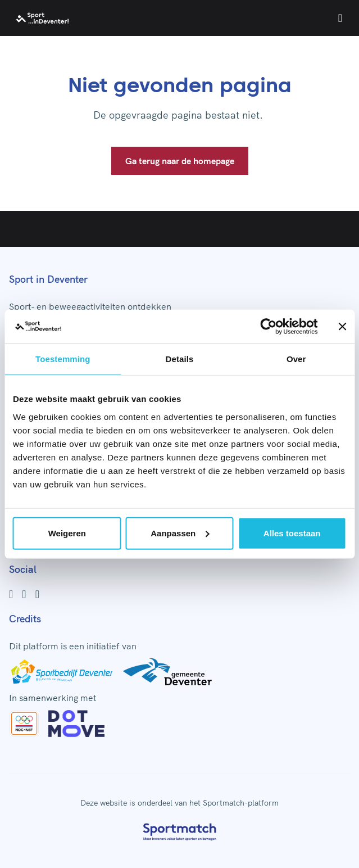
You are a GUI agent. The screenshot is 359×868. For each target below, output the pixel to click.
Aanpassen (180, 533)
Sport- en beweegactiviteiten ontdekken (90, 306)
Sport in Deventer (48, 279)
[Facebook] (11, 594)
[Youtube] (37, 594)
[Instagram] (24, 594)
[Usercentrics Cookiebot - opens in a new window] (268, 327)
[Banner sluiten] (342, 327)
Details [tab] (180, 359)
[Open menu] (340, 18)
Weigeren (67, 533)
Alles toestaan (292, 533)
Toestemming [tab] (63, 359)
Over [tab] (296, 359)
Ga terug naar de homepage (180, 161)
